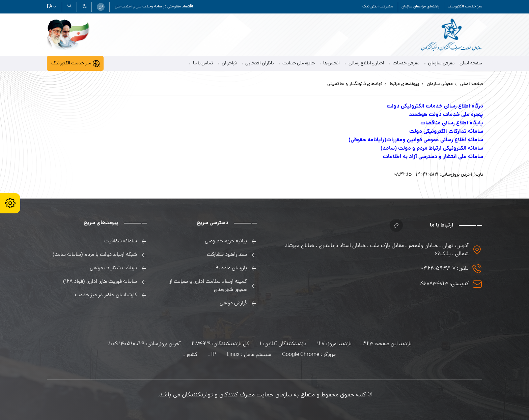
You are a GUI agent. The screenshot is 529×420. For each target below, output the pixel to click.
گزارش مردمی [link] (233, 303)
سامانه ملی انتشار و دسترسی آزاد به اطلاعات (433, 157)
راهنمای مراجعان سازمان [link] (420, 7)
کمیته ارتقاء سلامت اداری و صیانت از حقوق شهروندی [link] (208, 286)
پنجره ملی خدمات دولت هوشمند (446, 115)
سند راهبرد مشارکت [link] (227, 255)
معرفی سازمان (439, 64)
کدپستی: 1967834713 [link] (444, 284)
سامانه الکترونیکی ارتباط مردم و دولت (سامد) (432, 148)
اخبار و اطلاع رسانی (365, 64)
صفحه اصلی (471, 64)
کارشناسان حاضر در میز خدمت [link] (106, 295)
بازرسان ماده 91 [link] (231, 268)
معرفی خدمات (405, 64)
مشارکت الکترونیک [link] (378, 7)
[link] (101, 7)
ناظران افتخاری (258, 64)
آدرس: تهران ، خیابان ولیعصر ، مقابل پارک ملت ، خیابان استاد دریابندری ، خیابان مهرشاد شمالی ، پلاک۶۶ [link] (377, 250)
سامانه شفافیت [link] (121, 241)
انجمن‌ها (330, 64)
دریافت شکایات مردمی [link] (113, 268)
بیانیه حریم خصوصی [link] (226, 241)
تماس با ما (201, 64)
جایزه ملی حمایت (297, 64)
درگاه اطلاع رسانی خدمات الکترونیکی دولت (435, 106)
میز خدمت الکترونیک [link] (465, 7)
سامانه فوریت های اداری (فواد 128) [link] (100, 282)
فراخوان (227, 64)
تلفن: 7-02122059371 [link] (445, 269)
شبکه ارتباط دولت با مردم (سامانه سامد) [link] (95, 255)
